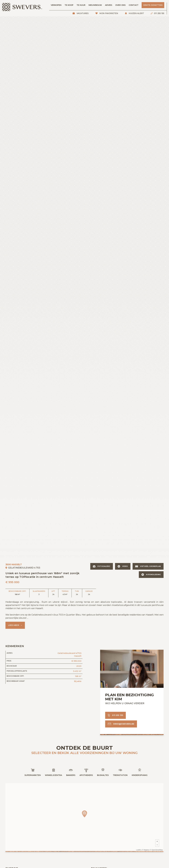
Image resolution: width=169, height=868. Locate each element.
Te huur (81, 5)
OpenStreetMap (157, 850)
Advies (109, 5)
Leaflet (139, 850)
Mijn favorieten (109, 13)
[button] (15, 625)
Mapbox (147, 850)
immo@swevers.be (124, 724)
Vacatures (82, 13)
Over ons (120, 5)
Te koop (69, 5)
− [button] (157, 845)
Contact (134, 5)
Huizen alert (136, 13)
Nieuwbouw (95, 5)
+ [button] (157, 841)
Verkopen (56, 5)
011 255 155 (159, 13)
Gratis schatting (153, 5)
